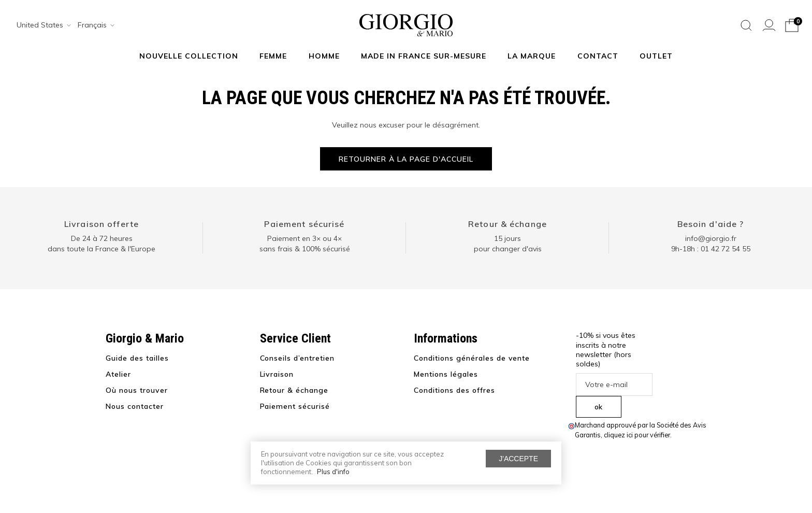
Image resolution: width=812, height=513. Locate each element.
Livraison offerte (102, 224)
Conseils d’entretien (298, 358)
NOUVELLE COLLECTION (189, 56)
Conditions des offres (454, 390)
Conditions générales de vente (472, 358)
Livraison (277, 374)
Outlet (656, 56)
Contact (598, 56)
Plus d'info (333, 472)
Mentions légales (446, 374)
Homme (324, 56)
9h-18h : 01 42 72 (711, 249)
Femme (273, 56)
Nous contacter (135, 406)
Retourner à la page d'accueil (406, 159)
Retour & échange (508, 224)
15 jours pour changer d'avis (508, 244)
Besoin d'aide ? (711, 224)
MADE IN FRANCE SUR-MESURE (424, 56)
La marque (532, 56)
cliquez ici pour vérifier (637, 435)
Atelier (118, 374)
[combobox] (40, 25)
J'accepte (518, 459)
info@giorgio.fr (711, 238)
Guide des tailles (137, 358)
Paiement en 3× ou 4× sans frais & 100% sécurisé (305, 244)
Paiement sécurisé (304, 224)
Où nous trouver (137, 390)
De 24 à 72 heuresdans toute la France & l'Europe (102, 244)
